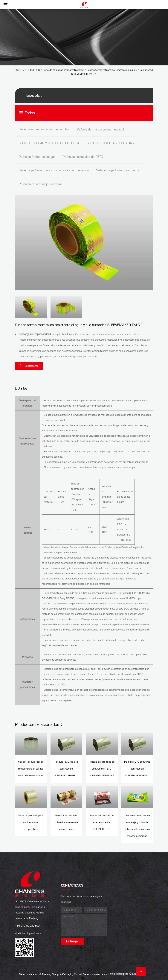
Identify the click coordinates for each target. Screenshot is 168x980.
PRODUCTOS (33, 70)
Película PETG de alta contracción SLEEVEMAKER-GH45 (66, 769)
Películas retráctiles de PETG (83, 157)
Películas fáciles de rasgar (37, 157)
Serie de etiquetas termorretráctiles (63, 70)
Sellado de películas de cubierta (118, 170)
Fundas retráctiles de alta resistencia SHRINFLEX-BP (102, 822)
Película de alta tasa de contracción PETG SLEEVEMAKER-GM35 (102, 769)
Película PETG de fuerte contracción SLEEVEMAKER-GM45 (137, 769)
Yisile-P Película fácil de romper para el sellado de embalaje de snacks (31, 769)
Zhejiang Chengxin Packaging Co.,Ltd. (62, 974)
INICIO (19, 70)
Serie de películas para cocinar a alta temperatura (54, 170)
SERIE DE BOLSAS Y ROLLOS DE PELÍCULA (49, 143)
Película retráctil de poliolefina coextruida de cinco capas (66, 822)
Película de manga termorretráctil (100, 130)
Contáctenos (29, 366)
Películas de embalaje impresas (41, 184)
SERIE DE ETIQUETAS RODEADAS (110, 143)
